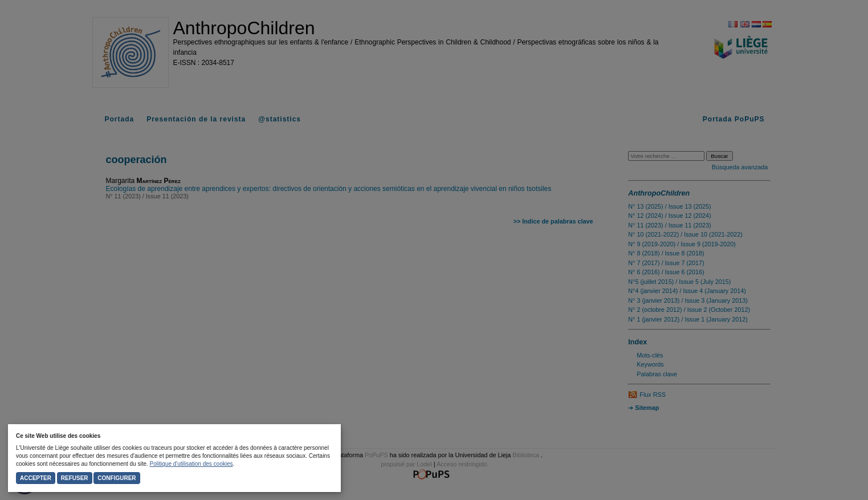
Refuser (75, 478)
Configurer (117, 478)
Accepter (36, 478)
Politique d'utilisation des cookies (191, 464)
